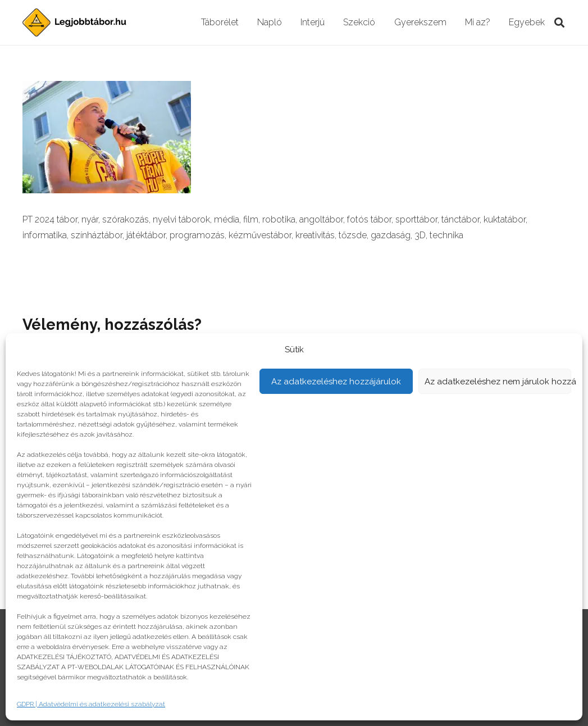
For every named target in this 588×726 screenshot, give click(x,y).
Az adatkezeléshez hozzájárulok (336, 382)
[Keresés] (559, 23)
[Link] (74, 22)
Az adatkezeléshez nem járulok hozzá (498, 382)
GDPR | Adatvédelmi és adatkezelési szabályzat (91, 704)
